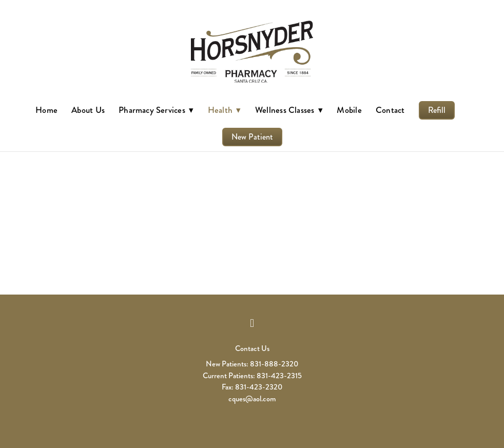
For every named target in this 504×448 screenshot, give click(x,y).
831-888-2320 (274, 364)
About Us (88, 110)
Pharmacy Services (156, 110)
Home (46, 110)
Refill (437, 110)
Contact (390, 110)
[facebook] (252, 323)
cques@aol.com (252, 399)
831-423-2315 (279, 376)
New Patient (252, 137)
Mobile (349, 110)
